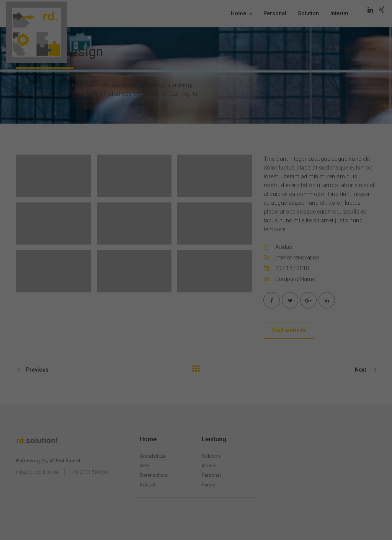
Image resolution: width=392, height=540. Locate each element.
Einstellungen (175, 109)
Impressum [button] (238, 215)
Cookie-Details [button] (156, 215)
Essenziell (140, 126)
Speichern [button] (196, 176)
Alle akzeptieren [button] (196, 153)
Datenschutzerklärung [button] (199, 215)
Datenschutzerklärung (207, 101)
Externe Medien (240, 126)
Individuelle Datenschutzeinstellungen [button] (196, 198)
